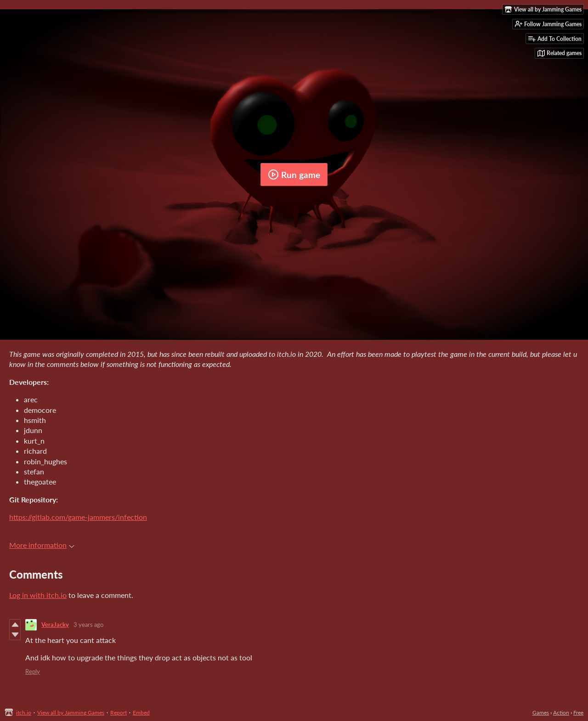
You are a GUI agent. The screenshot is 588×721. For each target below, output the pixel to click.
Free (578, 713)
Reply (33, 671)
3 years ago (88, 625)
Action (561, 713)
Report (119, 713)
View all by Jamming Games (71, 713)
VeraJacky (55, 625)
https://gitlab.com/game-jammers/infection (78, 517)
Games (541, 713)
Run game (294, 175)
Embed (141, 713)
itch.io (24, 713)
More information (42, 545)
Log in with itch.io (38, 595)
